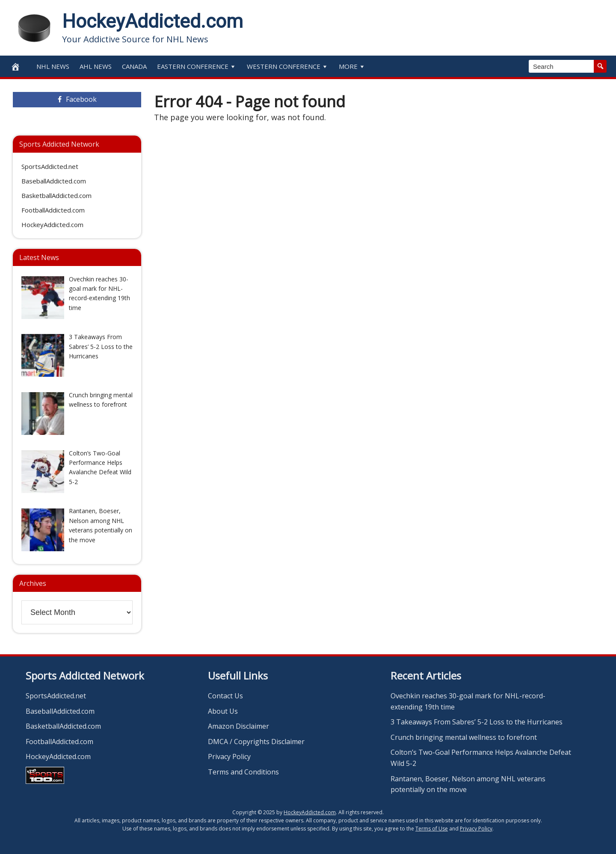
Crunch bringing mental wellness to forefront (464, 737)
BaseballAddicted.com (54, 181)
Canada (134, 66)
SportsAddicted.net (50, 166)
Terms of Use (432, 829)
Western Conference (288, 66)
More (352, 66)
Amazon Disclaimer (238, 726)
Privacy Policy (229, 756)
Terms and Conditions (243, 772)
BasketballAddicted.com (56, 195)
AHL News (96, 66)
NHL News (53, 66)
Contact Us (225, 696)
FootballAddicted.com (53, 210)
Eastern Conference (197, 66)
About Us (223, 711)
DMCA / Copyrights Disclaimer (256, 742)
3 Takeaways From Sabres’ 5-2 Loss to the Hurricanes (477, 722)
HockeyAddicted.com (153, 21)
